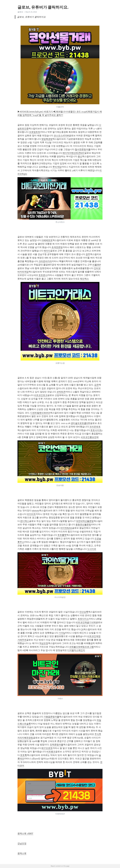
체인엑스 (84, 279)
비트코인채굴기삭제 (86, 622)
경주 (88, 254)
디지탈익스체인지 (76, 650)
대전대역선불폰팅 (85, 521)
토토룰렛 (62, 535)
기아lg (62, 633)
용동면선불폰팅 (83, 525)
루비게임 (57, 167)
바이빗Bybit (66, 528)
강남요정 (22, 843)
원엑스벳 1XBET (25, 833)
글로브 (20, 12)
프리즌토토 (95, 427)
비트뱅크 (51, 752)
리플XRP (97, 265)
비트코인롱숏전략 (90, 437)
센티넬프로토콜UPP (80, 423)
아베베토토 (47, 240)
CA (82, 629)
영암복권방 (47, 139)
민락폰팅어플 (57, 745)
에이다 (47, 251)
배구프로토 (47, 748)
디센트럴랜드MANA (40, 413)
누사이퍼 (92, 549)
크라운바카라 (45, 261)
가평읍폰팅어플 (51, 717)
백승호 (83, 416)
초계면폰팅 (57, 247)
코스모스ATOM (61, 136)
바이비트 (31, 514)
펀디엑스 (25, 521)
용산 (80, 156)
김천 (96, 385)
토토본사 (43, 275)
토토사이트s (96, 430)
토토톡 (24, 755)
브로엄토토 (35, 132)
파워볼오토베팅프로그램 (81, 647)
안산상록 (84, 612)
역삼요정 (44, 643)
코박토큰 (61, 392)
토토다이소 (83, 619)
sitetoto (36, 511)
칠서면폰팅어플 (83, 149)
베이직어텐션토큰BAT (73, 153)
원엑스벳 (22, 853)
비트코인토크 (41, 395)
